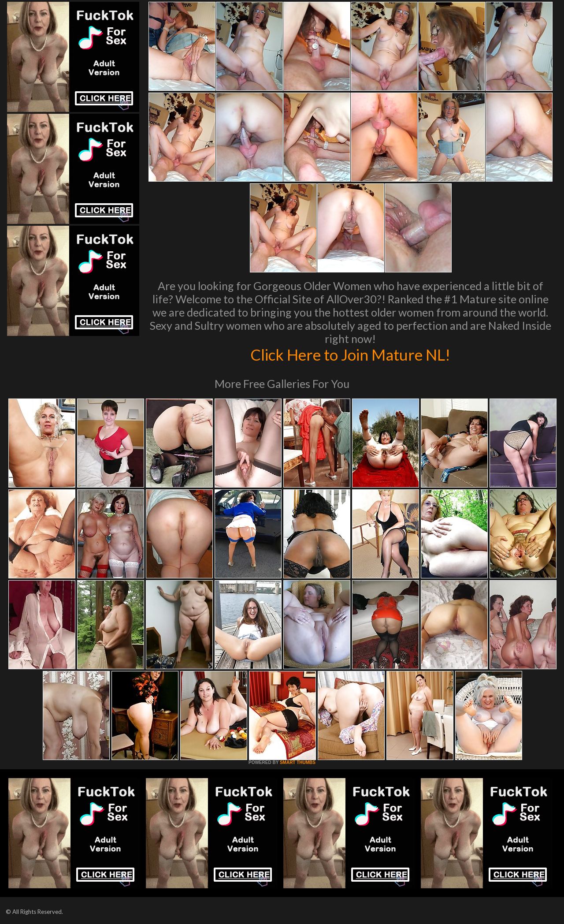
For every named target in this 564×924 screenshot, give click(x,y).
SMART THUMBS (298, 762)
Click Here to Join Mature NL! (350, 354)
